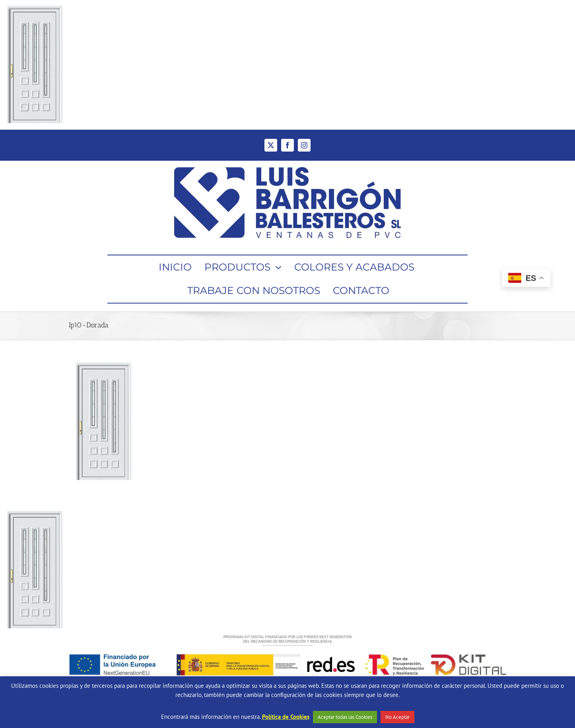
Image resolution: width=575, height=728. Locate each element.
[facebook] (287, 145)
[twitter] (271, 145)
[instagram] (304, 145)
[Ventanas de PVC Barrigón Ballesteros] (287, 163)
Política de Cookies (286, 717)
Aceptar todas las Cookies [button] (345, 717)
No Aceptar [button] (397, 717)
